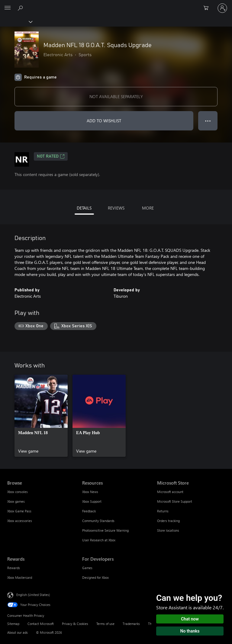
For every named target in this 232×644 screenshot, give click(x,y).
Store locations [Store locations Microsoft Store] (168, 530)
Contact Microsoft (41, 624)
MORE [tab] (148, 208)
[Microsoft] (116, 5)
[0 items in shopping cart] (208, 8)
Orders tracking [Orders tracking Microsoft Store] (168, 521)
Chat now (190, 619)
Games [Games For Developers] (87, 568)
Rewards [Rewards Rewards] (14, 568)
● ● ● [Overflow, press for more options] (208, 121)
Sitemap (13, 624)
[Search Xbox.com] (21, 8)
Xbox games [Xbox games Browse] (16, 501)
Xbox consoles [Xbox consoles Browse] (18, 492)
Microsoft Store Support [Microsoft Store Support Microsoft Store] (175, 501)
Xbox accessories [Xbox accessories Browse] (20, 521)
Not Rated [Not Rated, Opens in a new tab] (51, 156)
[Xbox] (16, 21)
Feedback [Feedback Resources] (89, 511)
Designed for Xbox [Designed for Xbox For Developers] (95, 577)
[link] (41, 416)
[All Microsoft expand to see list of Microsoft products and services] (8, 8)
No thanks (190, 631)
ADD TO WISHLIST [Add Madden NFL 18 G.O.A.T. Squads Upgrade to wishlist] (104, 121)
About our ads (18, 632)
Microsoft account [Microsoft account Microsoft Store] (170, 492)
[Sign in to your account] (222, 8)
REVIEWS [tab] (116, 208)
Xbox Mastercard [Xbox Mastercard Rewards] (20, 577)
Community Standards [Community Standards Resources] (98, 521)
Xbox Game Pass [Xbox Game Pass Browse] (19, 511)
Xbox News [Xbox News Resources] (90, 492)
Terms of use (105, 624)
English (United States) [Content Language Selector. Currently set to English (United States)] (33, 594)
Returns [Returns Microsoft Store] (163, 511)
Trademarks (131, 624)
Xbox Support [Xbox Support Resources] (92, 501)
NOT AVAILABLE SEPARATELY (116, 96)
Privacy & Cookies (75, 624)
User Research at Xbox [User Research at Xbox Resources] (99, 540)
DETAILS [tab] (84, 208)
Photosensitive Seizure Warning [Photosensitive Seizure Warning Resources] (105, 530)
